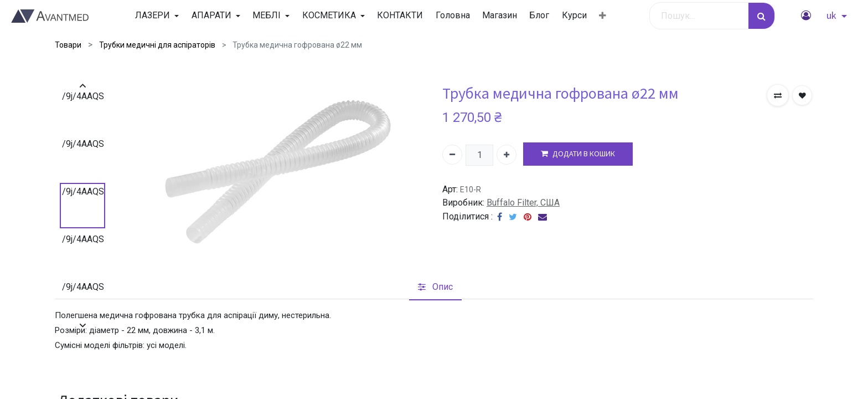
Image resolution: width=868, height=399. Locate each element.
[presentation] (83, 86)
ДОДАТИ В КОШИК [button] (578, 154)
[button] (603, 16)
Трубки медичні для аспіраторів (157, 45)
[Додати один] (507, 155)
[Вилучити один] (452, 155)
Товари (68, 45)
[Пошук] (761, 16)
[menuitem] (400, 16)
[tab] (435, 288)
